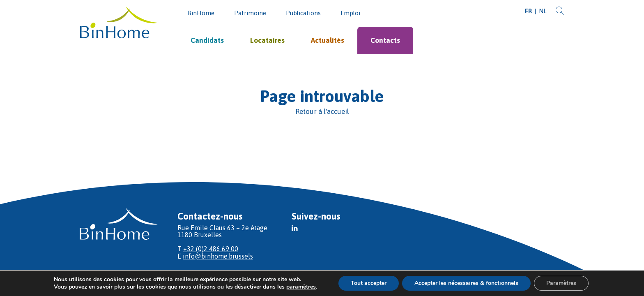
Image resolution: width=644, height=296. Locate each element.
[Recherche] (560, 11)
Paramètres (561, 283)
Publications (303, 13)
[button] (295, 228)
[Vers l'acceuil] (119, 23)
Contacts (385, 40)
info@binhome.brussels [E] (218, 256)
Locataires (267, 40)
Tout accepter (369, 283)
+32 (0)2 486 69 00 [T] (211, 249)
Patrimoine (250, 13)
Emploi (350, 13)
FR (528, 11)
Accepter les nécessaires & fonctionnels (466, 283)
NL (543, 11)
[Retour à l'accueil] (322, 112)
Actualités (328, 40)
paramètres (301, 287)
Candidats (207, 40)
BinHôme (201, 13)
